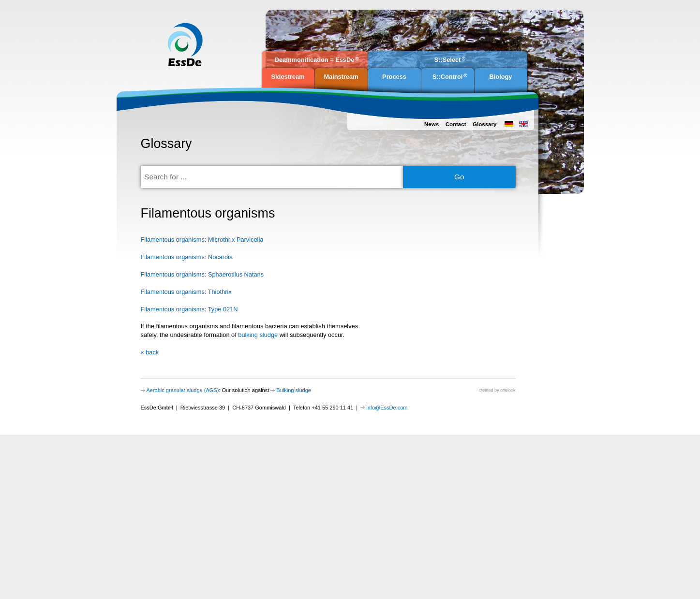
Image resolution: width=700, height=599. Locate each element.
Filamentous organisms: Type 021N (189, 309)
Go (459, 177)
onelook (508, 390)
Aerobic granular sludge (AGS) (183, 390)
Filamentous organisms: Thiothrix (186, 292)
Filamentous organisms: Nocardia (187, 257)
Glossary (484, 124)
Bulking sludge (294, 390)
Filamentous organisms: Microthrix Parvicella (202, 240)
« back (150, 352)
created (486, 390)
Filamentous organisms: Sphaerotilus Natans (202, 274)
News (432, 124)
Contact (456, 124)
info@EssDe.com (387, 408)
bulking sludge (258, 335)
